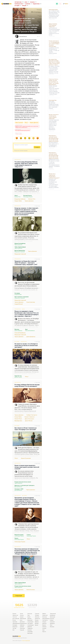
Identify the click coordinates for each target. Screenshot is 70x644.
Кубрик (52, 620)
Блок (21, 620)
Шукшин (29, 618)
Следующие (19, 596)
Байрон (44, 614)
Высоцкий (30, 633)
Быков (37, 625)
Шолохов (30, 614)
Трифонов (30, 628)
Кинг (44, 630)
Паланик (44, 627)
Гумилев (22, 627)
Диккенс (45, 623)
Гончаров (15, 625)
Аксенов (30, 630)
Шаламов (30, 627)
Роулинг (44, 628)
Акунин (37, 620)
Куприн (22, 617)
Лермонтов (15, 615)
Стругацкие (30, 622)
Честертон (45, 620)
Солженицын (31, 625)
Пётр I (26, 123)
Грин (29, 615)
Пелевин (37, 615)
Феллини (52, 627)
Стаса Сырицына (26, 641)
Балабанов (53, 615)
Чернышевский (16, 623)
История (17, 342)
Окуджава (30, 632)
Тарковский (53, 614)
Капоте (44, 632)
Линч (51, 625)
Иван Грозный (19, 123)
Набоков (22, 625)
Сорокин (37, 614)
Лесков (22, 615)
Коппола (52, 618)
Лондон (44, 622)
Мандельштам (23, 623)
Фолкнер (45, 617)
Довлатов (37, 618)
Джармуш (52, 623)
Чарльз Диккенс (34, 123)
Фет (14, 630)
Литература (18, 160)
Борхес (44, 625)
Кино (23, 309)
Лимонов (37, 617)
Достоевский (16, 618)
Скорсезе (52, 622)
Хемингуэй (45, 615)
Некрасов (15, 627)
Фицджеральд (46, 618)
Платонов (22, 628)
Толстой (15, 617)
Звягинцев (52, 617)
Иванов (37, 622)
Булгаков (22, 622)
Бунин (29, 617)
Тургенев (15, 622)
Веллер (37, 623)
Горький (22, 630)
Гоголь (14, 620)
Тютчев (14, 628)
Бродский (30, 620)
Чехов (21, 614)
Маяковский (23, 618)
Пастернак (30, 623)
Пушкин (14, 614)
